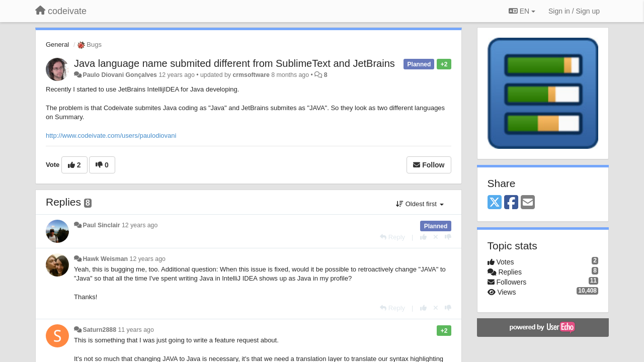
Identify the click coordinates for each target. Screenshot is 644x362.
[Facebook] (511, 203)
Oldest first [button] (420, 204)
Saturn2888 (100, 330)
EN (522, 11)
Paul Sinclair (101, 225)
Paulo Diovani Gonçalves (120, 75)
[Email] (528, 203)
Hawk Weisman (105, 259)
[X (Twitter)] (495, 203)
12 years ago (140, 225)
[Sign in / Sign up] (574, 11)
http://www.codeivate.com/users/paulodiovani (111, 135)
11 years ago (136, 330)
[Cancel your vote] (436, 237)
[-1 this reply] (448, 237)
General (57, 44)
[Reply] (392, 237)
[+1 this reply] (423, 237)
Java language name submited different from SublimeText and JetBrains (234, 63)
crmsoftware (251, 75)
